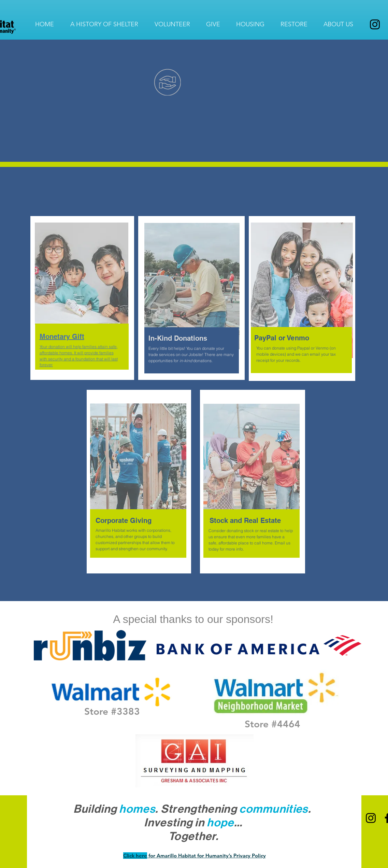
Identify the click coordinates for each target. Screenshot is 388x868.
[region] (82, 306)
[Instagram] (375, 24)
